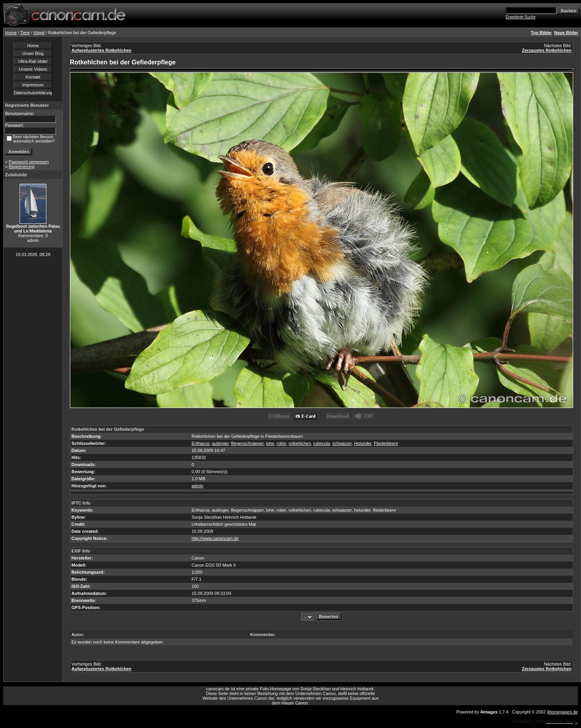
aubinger (220, 443)
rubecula (322, 443)
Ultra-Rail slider (33, 61)
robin (281, 443)
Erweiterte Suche (521, 17)
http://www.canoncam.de (215, 538)
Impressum (33, 85)
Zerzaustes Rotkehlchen (547, 50)
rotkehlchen (300, 443)
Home (11, 33)
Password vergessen (29, 162)
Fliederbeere (386, 443)
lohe (270, 443)
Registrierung (21, 166)
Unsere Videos (33, 69)
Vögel (39, 33)
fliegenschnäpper (247, 443)
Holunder (363, 443)
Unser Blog (33, 53)
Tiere (25, 33)
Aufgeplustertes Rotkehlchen (101, 50)
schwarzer (342, 443)
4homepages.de (562, 712)
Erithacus (201, 443)
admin (197, 486)
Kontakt (33, 77)
